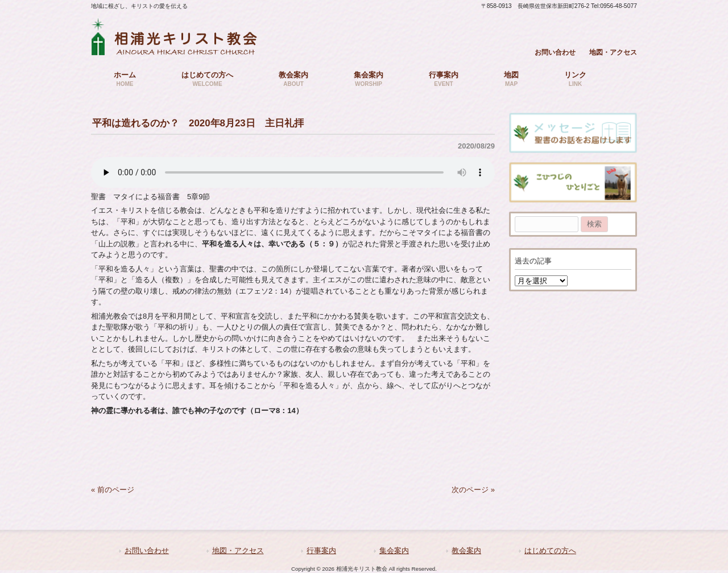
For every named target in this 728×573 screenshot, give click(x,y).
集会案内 (394, 551)
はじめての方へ (550, 551)
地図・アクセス (613, 52)
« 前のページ (113, 490)
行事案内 (321, 551)
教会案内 (466, 551)
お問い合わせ (555, 52)
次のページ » (473, 490)
